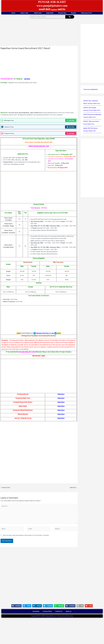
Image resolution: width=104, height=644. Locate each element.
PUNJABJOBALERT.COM (27, 352)
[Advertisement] (39, 33)
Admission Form (87, 13)
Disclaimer (36, 611)
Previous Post (5, 488)
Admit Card (38, 13)
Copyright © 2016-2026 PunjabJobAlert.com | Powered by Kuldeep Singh (52, 616)
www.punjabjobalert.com (52, 6)
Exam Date (50, 13)
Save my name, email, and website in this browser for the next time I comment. (26, 535)
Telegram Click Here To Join (45, 333)
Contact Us (59, 611)
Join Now (27, 79)
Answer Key (62, 13)
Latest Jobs (25, 13)
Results (74, 13)
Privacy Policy (47, 611)
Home (13, 13)
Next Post (74, 488)
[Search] (70, 17)
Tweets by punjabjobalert (91, 89)
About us (69, 611)
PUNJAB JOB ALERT (52, 2)
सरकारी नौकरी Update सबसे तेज (52, 10)
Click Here (61, 402)
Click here (61, 394)
